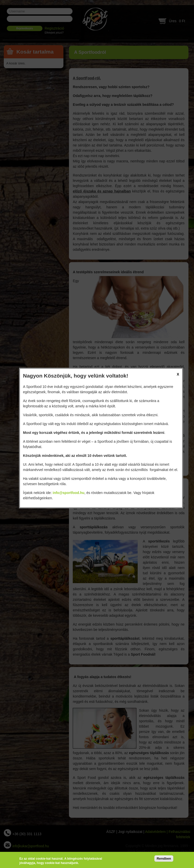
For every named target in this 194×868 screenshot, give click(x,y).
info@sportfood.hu (69, 493)
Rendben (164, 859)
